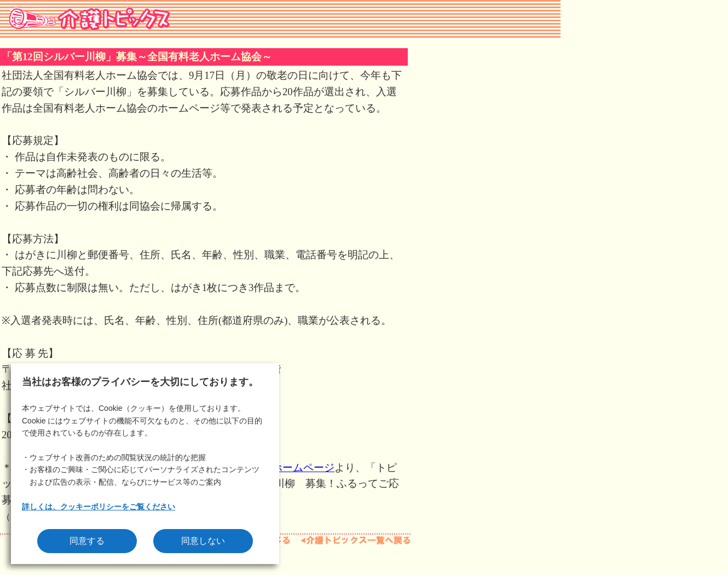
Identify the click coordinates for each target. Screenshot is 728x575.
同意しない (203, 541)
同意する (87, 541)
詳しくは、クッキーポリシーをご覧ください (99, 507)
